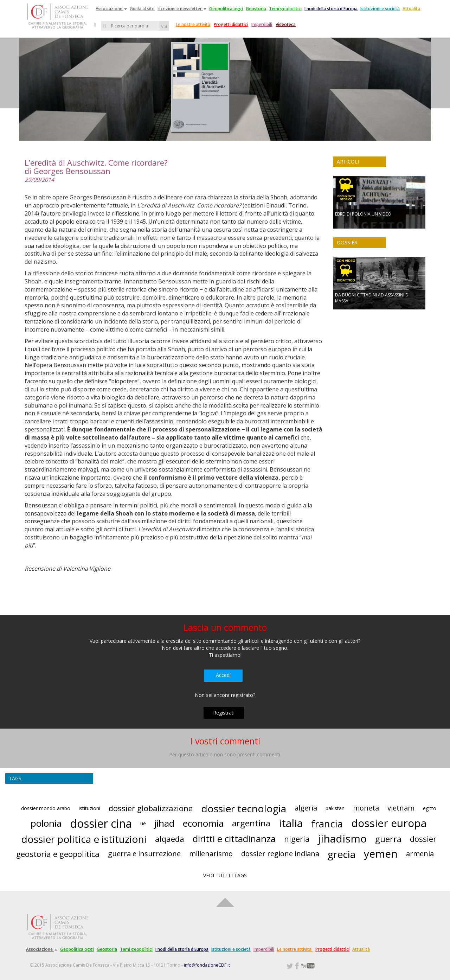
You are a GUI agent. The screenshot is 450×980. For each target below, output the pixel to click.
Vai (164, 27)
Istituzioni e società (380, 9)
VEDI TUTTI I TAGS (225, 875)
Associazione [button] (111, 9)
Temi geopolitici (285, 9)
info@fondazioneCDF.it (207, 965)
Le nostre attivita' (295, 949)
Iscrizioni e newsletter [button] (182, 9)
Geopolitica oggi (226, 9)
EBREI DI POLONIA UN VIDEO (363, 214)
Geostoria (256, 9)
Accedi (223, 675)
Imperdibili (262, 24)
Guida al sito (142, 9)
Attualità (411, 9)
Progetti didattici (231, 24)
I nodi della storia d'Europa (331, 9)
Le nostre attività (193, 24)
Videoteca (286, 24)
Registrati (224, 713)
